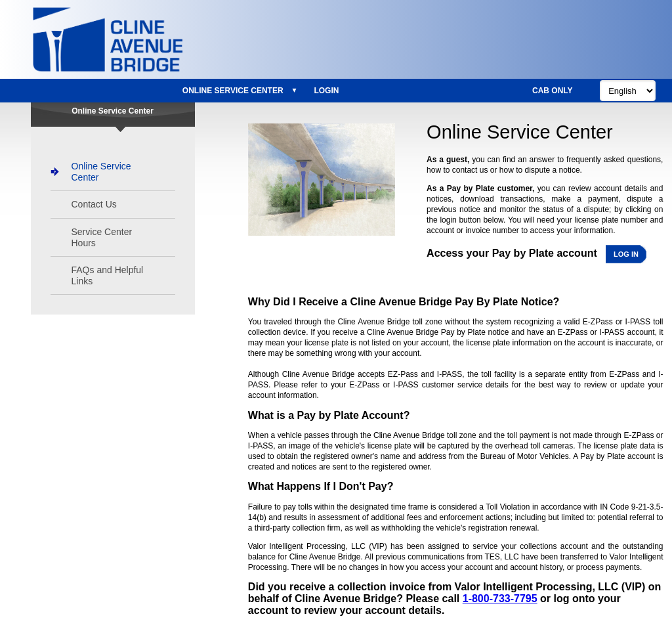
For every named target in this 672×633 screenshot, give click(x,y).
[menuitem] (237, 91)
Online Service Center (233, 91)
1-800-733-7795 (500, 599)
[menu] (261, 91)
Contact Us (94, 204)
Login (326, 91)
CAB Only (553, 91)
